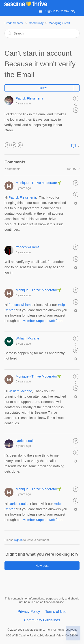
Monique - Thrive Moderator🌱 (39, 183)
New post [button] (42, 566)
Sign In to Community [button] (60, 11)
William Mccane (27, 338)
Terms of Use (56, 612)
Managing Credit (59, 23)
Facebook (7, 145)
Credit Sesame (14, 23)
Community (36, 23)
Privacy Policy (29, 612)
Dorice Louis (25, 441)
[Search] (42, 33)
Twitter (14, 145)
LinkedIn (20, 145)
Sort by (72, 169)
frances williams (28, 247)
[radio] (76, 98)
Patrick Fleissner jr (29, 98)
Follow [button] (43, 88)
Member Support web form (43, 520)
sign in (18, 540)
